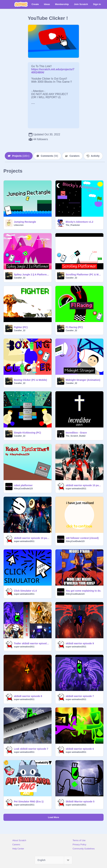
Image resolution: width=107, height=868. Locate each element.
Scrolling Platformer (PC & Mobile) (84, 275)
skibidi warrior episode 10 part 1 (32, 538)
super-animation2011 (76, 489)
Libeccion (19, 225)
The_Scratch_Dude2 (76, 436)
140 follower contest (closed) (82, 538)
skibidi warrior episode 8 (28, 696)
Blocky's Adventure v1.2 (79, 222)
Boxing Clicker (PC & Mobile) (30, 380)
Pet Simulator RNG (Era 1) (29, 802)
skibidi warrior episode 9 (80, 643)
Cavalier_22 (20, 278)
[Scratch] (21, 4)
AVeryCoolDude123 (23, 489)
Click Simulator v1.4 (25, 591)
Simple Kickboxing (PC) (27, 433)
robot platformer (23, 485)
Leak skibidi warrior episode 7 (31, 749)
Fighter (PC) (21, 327)
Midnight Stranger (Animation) (83, 380)
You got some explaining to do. (83, 591)
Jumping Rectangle (25, 222)
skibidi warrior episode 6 (80, 749)
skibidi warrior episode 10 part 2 (84, 485)
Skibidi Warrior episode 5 (80, 802)
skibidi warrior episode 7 (80, 696)
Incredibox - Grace (76, 433)
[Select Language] (53, 860)
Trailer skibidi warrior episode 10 (32, 643)
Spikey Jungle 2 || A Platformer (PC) (32, 275)
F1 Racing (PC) (74, 327)
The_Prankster (73, 225)
